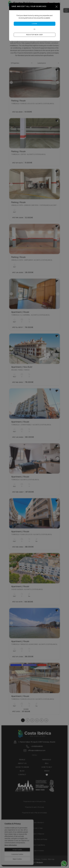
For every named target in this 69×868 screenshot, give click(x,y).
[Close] (57, 6)
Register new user (34, 35)
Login (34, 24)
